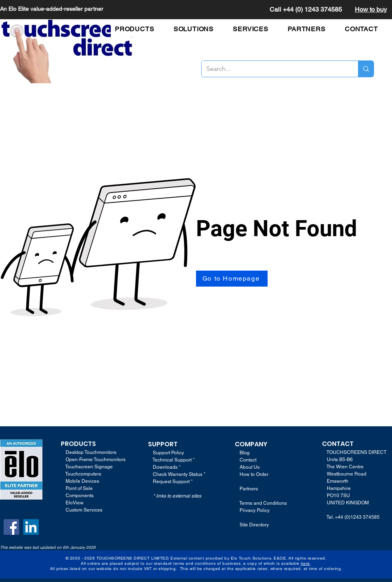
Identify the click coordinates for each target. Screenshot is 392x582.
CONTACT (338, 444)
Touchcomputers (83, 474)
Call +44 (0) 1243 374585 (306, 9)
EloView (75, 503)
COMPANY (251, 444)
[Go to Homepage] (232, 279)
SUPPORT (163, 444)
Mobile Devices (82, 481)
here (305, 563)
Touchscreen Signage (87, 467)
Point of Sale (79, 488)
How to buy (371, 9)
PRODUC (74, 444)
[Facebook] (11, 527)
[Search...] (274, 69)
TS (92, 444)
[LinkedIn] (31, 527)
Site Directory (254, 525)
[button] (139, 29)
